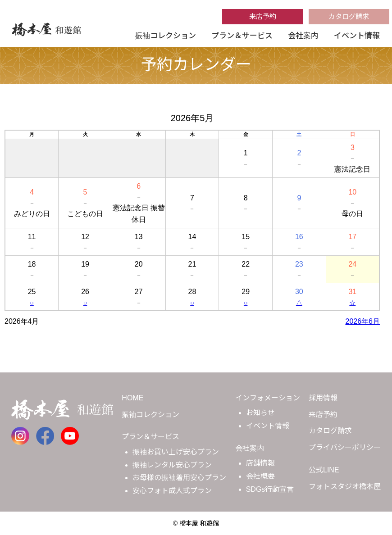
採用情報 (323, 398)
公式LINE (324, 470)
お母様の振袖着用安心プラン (179, 478)
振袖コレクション (165, 36)
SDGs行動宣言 (270, 489)
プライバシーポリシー (345, 447)
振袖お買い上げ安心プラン (176, 452)
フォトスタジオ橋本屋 (345, 487)
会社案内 (303, 36)
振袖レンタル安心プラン (172, 465)
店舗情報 (260, 463)
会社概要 (260, 476)
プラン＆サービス (242, 36)
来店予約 (263, 16)
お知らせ (260, 413)
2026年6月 (363, 321)
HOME (132, 398)
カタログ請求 (349, 16)
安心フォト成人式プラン (172, 491)
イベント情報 (357, 36)
